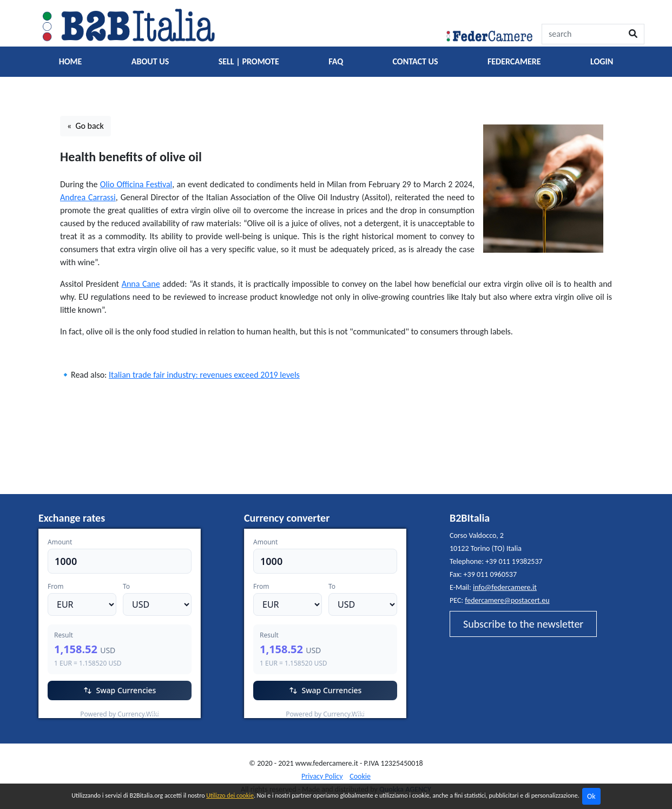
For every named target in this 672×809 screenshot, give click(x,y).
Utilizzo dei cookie (230, 795)
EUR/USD (62, 711)
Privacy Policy (322, 776)
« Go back (85, 126)
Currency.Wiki (171, 711)
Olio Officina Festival (136, 184)
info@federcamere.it (505, 587)
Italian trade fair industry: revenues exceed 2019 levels (204, 375)
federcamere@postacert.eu (507, 600)
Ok (591, 796)
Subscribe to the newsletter (523, 624)
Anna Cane (141, 284)
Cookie (360, 776)
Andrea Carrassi (88, 197)
